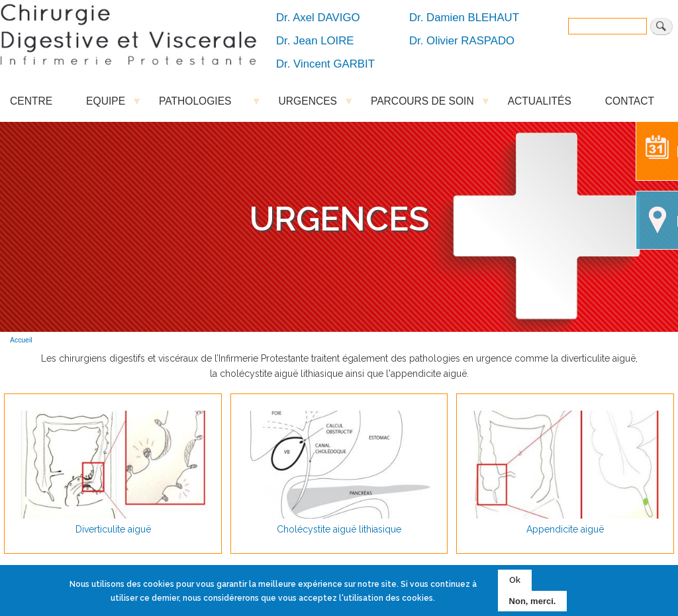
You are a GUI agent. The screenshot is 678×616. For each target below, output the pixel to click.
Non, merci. (533, 601)
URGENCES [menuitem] (308, 104)
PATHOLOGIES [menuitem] (202, 104)
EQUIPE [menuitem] (106, 104)
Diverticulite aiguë (113, 529)
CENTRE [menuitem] (31, 101)
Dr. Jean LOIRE (315, 41)
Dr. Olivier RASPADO (462, 41)
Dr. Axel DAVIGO (318, 18)
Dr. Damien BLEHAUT (464, 18)
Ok (515, 580)
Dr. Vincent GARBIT (325, 64)
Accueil (21, 340)
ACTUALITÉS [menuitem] (540, 101)
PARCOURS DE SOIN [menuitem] (422, 104)
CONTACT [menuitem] (630, 101)
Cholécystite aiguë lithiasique (339, 529)
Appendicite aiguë (565, 529)
